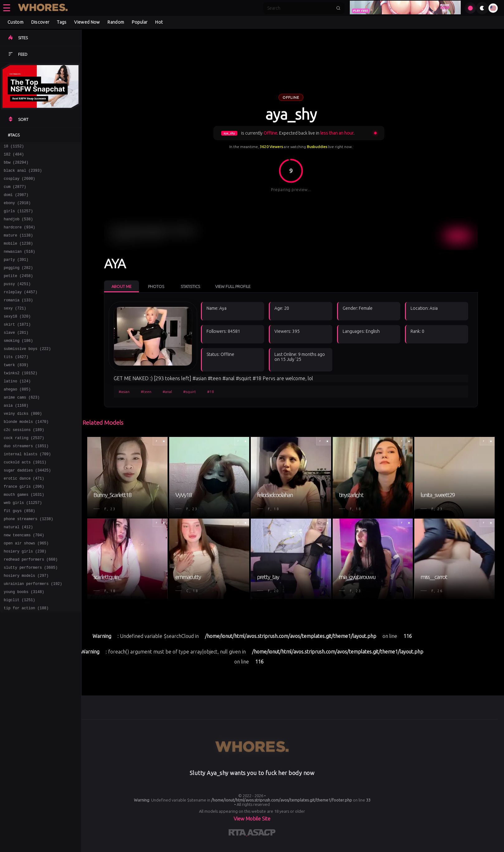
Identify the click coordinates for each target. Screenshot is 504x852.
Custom (15, 22)
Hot (159, 22)
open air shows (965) (26, 590)
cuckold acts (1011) (25, 499)
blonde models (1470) (26, 454)
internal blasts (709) (27, 490)
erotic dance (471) (24, 517)
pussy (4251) (17, 301)
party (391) (16, 273)
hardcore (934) (19, 237)
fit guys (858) (19, 554)
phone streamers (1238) (28, 563)
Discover (40, 22)
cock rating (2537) (24, 472)
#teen (146, 392)
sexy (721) (15, 328)
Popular (140, 22)
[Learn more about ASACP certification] (261, 834)
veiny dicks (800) (23, 445)
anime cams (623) (22, 427)
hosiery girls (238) (25, 599)
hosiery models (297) (26, 626)
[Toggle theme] (482, 8)
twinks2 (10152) (21, 400)
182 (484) (14, 156)
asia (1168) (16, 436)
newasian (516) (19, 264)
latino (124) (17, 409)
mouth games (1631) (24, 536)
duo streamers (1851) (26, 481)
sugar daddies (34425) (27, 508)
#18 (211, 392)
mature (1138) (18, 246)
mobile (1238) (18, 255)
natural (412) (18, 572)
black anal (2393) (23, 174)
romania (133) (18, 319)
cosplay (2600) (19, 183)
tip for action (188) (26, 662)
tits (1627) (16, 382)
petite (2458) (18, 292)
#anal (167, 392)
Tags (62, 22)
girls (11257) (18, 219)
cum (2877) (15, 192)
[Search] (300, 8)
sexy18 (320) (17, 337)
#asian (124, 392)
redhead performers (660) (31, 608)
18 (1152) (14, 147)
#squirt (190, 392)
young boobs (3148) (24, 644)
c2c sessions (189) (24, 463)
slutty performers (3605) (31, 617)
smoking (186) (18, 364)
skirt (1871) (17, 346)
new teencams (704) (24, 581)
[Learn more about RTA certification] (238, 834)
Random (116, 22)
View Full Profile (233, 286)
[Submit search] (338, 8)
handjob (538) (18, 228)
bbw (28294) (16, 165)
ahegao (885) (17, 418)
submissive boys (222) (27, 373)
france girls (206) (24, 527)
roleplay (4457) (21, 310)
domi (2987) (16, 201)
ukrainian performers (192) (33, 635)
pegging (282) (18, 282)
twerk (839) (16, 391)
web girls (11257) (23, 545)
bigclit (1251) (19, 653)
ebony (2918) (17, 210)
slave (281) (16, 355)
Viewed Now (87, 22)
